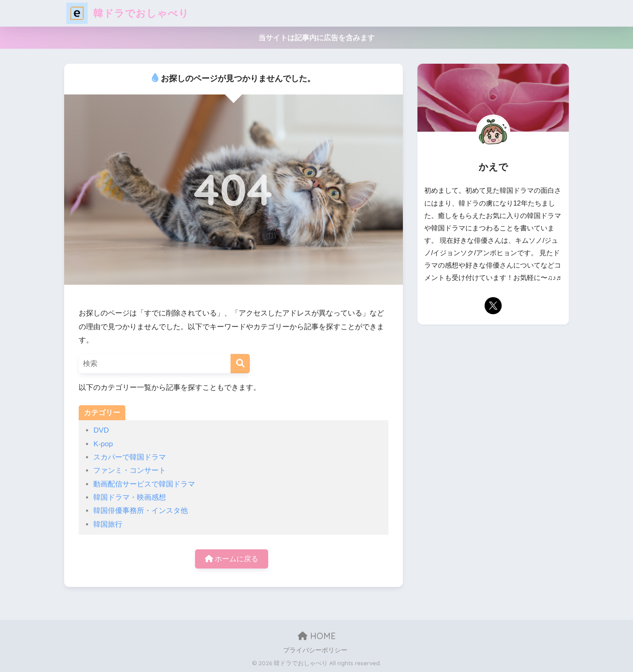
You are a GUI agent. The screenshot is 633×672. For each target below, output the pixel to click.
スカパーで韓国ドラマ (130, 457)
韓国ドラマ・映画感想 (130, 497)
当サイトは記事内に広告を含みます (316, 38)
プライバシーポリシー (315, 650)
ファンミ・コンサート (130, 470)
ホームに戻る (232, 559)
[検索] (240, 364)
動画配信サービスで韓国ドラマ (144, 484)
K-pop (103, 444)
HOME (317, 636)
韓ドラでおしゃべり (128, 13)
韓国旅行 (108, 524)
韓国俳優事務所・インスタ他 (141, 511)
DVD (101, 430)
